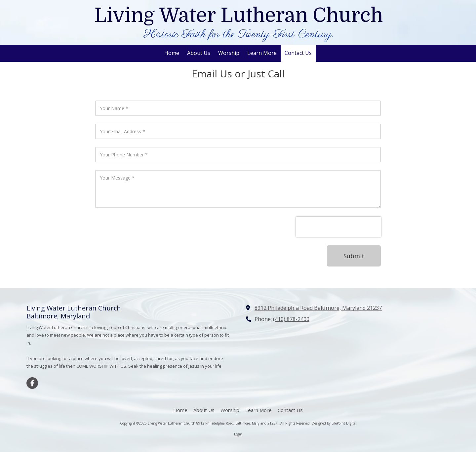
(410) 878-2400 (291, 319)
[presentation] (338, 227)
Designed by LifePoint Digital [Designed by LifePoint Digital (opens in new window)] (334, 423)
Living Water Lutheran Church (238, 15)
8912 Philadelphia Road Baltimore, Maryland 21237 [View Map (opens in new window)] (318, 308)
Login (238, 434)
